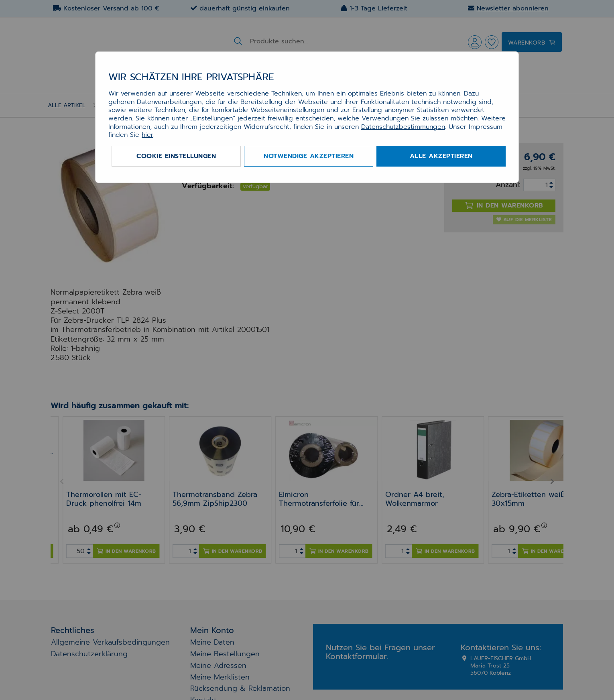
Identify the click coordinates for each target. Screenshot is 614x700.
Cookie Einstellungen (176, 156)
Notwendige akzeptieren (309, 156)
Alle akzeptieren (441, 156)
